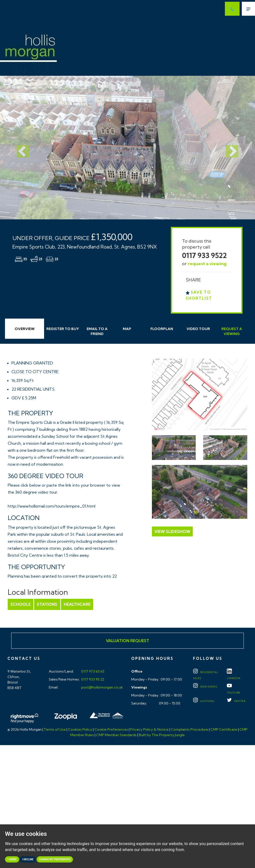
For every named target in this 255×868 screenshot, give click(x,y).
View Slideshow (172, 531)
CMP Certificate (224, 729)
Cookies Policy (80, 729)
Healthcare (77, 604)
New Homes (205, 687)
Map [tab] (127, 329)
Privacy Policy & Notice (149, 729)
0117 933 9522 (204, 255)
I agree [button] (12, 859)
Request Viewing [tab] (232, 331)
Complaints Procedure (190, 729)
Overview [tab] (25, 329)
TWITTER (236, 701)
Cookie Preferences (111, 729)
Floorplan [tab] (162, 329)
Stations (47, 604)
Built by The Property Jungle (162, 735)
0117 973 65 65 (92, 671)
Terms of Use (55, 729)
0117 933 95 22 (92, 679)
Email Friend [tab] (97, 331)
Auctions (204, 701)
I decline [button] (28, 859)
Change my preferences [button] (55, 859)
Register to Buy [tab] (63, 329)
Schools (21, 604)
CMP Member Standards (116, 735)
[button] (19, 148)
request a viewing (207, 264)
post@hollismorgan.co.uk (102, 687)
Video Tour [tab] (198, 329)
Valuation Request (127, 641)
